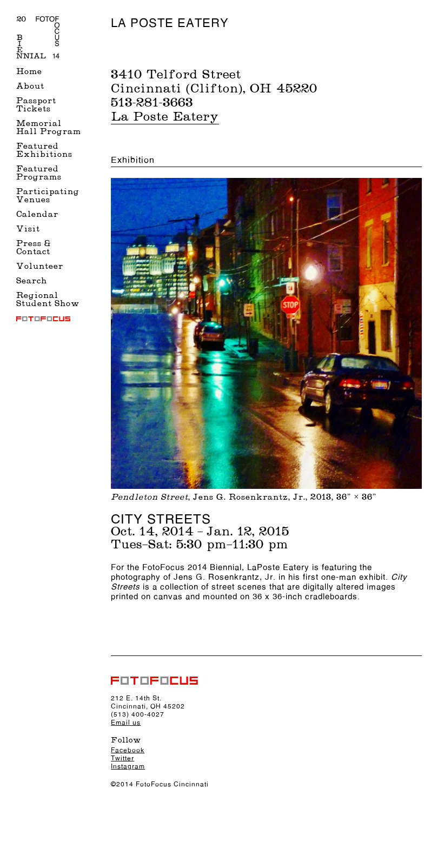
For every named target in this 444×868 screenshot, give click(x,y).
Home (29, 72)
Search (32, 281)
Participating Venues (48, 196)
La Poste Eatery (165, 117)
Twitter (122, 758)
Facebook (128, 750)
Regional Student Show (48, 300)
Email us (126, 722)
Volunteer (40, 267)
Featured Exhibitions (44, 151)
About (30, 87)
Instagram (128, 766)
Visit (28, 230)
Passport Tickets (36, 105)
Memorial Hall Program (49, 128)
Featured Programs (39, 174)
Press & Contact (34, 248)
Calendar (37, 215)
